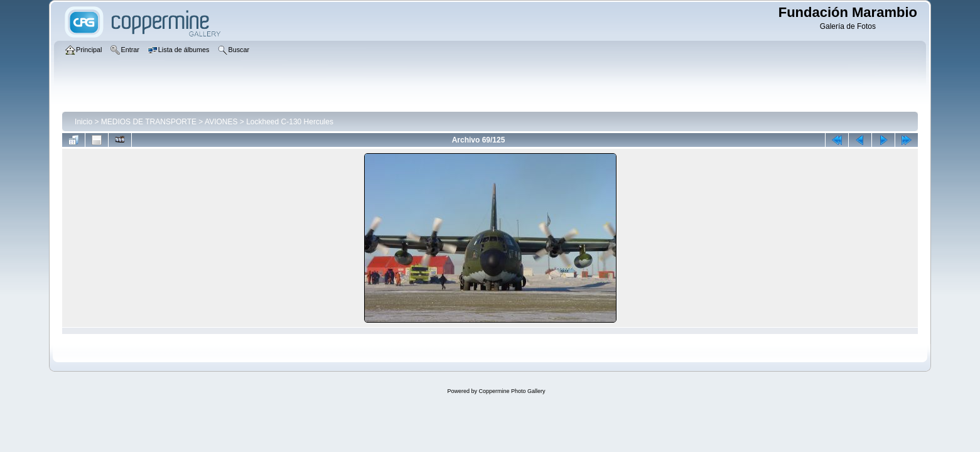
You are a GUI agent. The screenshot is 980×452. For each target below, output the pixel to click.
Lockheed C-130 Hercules (290, 122)
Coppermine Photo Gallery (512, 391)
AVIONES (221, 122)
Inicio (83, 122)
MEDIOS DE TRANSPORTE (149, 122)
